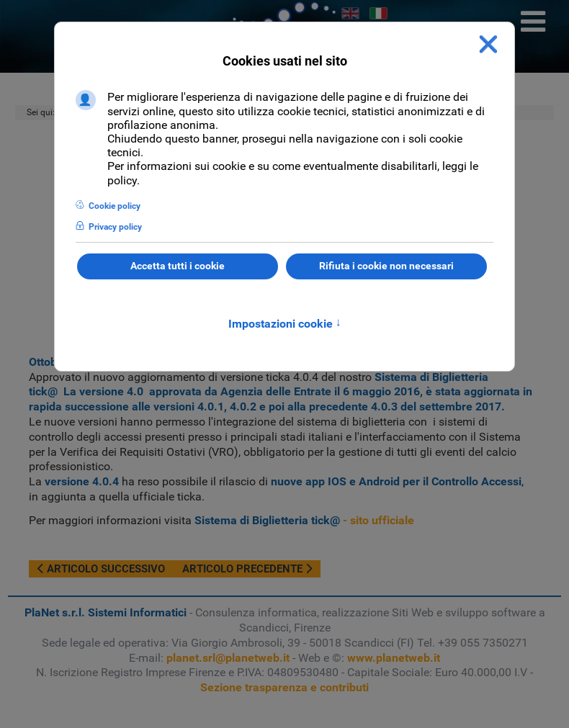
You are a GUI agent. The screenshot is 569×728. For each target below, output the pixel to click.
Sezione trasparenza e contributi (284, 687)
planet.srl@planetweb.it (228, 658)
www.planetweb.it (394, 658)
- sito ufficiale (304, 520)
